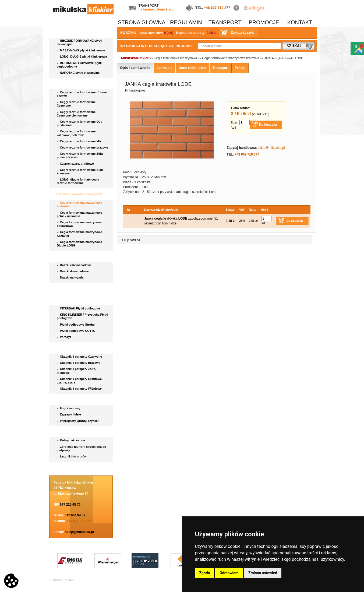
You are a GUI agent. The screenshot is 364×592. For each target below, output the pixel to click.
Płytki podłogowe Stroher (77, 325)
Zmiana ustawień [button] (263, 573)
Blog (60, 468)
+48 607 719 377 (217, 8)
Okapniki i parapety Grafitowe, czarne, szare (80, 381)
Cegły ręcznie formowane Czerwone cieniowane (76, 114)
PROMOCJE (264, 22)
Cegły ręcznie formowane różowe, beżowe (82, 94)
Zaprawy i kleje (69, 414)
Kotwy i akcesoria (71, 440)
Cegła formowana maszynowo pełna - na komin (79, 214)
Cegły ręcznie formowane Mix (80, 141)
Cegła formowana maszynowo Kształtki (79, 234)
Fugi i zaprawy (69, 408)
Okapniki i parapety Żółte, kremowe (76, 371)
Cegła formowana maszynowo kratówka (79, 204)
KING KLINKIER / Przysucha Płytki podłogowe (82, 316)
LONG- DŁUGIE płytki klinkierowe (83, 57)
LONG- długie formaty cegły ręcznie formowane (78, 181)
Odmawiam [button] (229, 573)
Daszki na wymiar (71, 277)
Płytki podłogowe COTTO (77, 331)
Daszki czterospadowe (75, 265)
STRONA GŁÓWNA (142, 22)
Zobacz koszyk (242, 33)
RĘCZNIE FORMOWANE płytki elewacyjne (79, 42)
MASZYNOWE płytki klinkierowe (81, 50)
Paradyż (64, 337)
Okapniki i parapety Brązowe (79, 363)
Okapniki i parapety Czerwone (80, 357)
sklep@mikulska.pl (79, 532)
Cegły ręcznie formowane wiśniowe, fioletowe (76, 133)
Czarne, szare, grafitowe (76, 164)
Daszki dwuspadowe (73, 271)
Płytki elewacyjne (70, 32)
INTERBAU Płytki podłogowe (79, 308)
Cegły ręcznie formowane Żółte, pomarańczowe (81, 155)
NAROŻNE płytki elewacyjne (79, 73)
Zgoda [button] (205, 573)
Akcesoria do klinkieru (74, 432)
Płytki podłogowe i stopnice (78, 300)
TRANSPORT (225, 22)
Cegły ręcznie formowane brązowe (83, 147)
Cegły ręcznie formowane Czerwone (76, 104)
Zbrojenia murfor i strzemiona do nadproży (81, 448)
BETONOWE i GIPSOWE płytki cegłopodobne (80, 65)
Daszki (62, 257)
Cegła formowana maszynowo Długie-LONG (79, 244)
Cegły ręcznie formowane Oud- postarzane (80, 123)
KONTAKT (300, 22)
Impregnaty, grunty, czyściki (78, 421)
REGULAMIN (186, 22)
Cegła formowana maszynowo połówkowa (79, 224)
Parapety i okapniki (71, 348)
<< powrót (131, 240)
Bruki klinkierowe (70, 289)
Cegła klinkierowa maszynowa (80, 194)
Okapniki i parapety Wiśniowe (80, 389)
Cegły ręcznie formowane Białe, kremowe (81, 172)
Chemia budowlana (71, 400)
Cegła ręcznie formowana (76, 84)
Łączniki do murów (72, 456)
